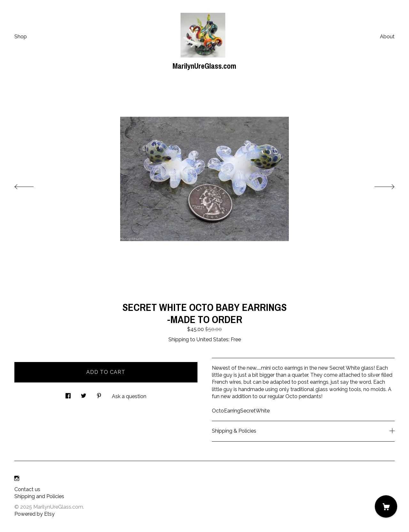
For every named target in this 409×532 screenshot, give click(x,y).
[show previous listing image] (30, 185)
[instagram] (17, 479)
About (387, 37)
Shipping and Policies (39, 496)
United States (212, 339)
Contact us (27, 489)
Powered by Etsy (35, 514)
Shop (21, 37)
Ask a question (129, 396)
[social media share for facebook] (68, 394)
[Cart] (386, 506)
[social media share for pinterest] (99, 394)
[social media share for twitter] (84, 394)
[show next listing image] (379, 185)
